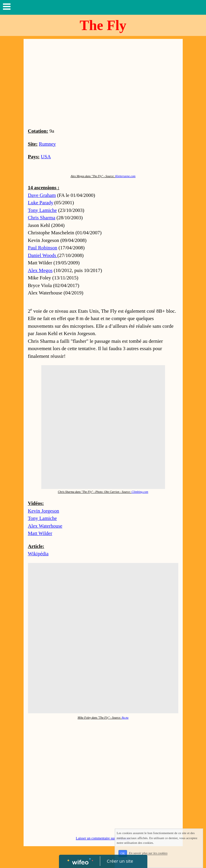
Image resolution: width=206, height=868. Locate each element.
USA (46, 157)
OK (123, 853)
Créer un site (120, 861)
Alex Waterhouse (45, 526)
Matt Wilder (40, 533)
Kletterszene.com (125, 176)
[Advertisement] (103, 83)
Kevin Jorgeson (44, 511)
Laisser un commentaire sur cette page (103, 838)
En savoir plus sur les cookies (148, 853)
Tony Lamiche (42, 518)
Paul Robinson (43, 248)
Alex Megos (40, 270)
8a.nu (125, 718)
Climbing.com (140, 492)
